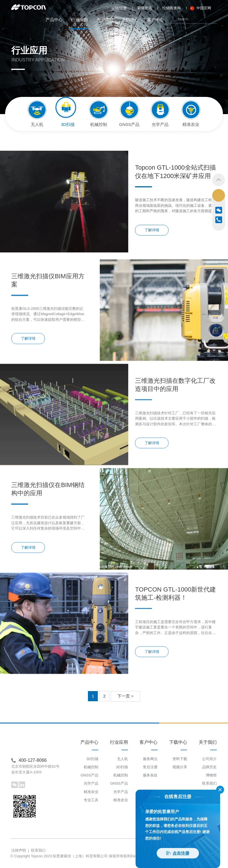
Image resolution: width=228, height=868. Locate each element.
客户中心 (156, 20)
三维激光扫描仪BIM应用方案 (48, 332)
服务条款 (150, 775)
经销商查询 (171, 8)
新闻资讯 (145, 8)
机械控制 (91, 767)
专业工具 (91, 800)
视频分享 (180, 767)
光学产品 (91, 783)
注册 (123, 8)
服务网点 (150, 759)
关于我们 (105, 20)
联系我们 (209, 783)
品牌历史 (209, 767)
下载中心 (130, 20)
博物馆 (211, 775)
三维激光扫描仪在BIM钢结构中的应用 (48, 541)
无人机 (122, 759)
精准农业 (91, 792)
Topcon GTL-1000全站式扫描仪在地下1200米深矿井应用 (175, 172)
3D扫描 (92, 759)
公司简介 (209, 759)
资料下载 (180, 759)
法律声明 (19, 850)
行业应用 (79, 23)
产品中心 (54, 20)
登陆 (115, 8)
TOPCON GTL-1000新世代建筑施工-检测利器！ (175, 646)
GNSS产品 (89, 775)
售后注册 (150, 767)
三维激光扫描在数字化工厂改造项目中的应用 (175, 437)
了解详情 (152, 230)
